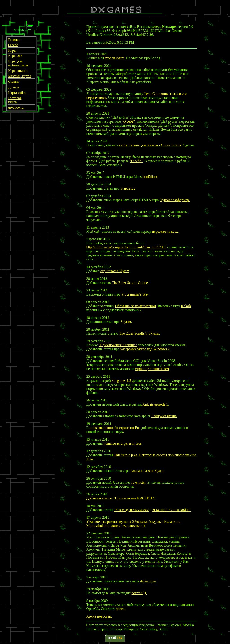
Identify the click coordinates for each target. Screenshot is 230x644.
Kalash (186, 306)
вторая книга (115, 58)
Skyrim (126, 322)
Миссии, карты (20, 76)
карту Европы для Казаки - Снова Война (150, 145)
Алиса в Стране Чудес (147, 471)
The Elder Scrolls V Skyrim (139, 333)
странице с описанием (152, 369)
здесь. (121, 609)
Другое (13, 87)
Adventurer (148, 581)
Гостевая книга (15, 100)
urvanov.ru (16, 107)
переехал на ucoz (165, 231)
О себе (13, 45)
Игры (12, 50)
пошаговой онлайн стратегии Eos (115, 428)
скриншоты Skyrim (115, 271)
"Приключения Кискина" (118, 345)
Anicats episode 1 (155, 404)
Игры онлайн (18, 71)
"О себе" (128, 121)
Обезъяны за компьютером (136, 306)
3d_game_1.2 (121, 380)
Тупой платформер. (175, 200)
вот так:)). (139, 593)
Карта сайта (17, 93)
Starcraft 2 (128, 188)
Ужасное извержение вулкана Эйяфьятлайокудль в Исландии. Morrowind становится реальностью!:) (133, 524)
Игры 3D (15, 56)
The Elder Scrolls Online (130, 283)
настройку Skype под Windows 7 (145, 349)
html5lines (150, 177)
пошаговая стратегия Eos (123, 443)
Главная (14, 40)
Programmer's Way (135, 294)
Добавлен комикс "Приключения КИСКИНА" (121, 498)
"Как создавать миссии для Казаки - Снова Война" (152, 510)
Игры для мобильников (18, 63)
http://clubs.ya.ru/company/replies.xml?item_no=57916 (126, 247)
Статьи (13, 81)
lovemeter (138, 482)
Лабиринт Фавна (164, 416)
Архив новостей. (99, 616)
